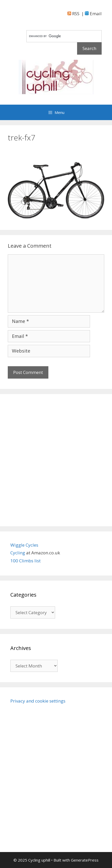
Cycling (18, 553)
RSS (73, 14)
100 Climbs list (25, 561)
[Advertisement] (56, 460)
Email (93, 14)
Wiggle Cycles (24, 545)
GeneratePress (85, 860)
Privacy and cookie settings (38, 701)
